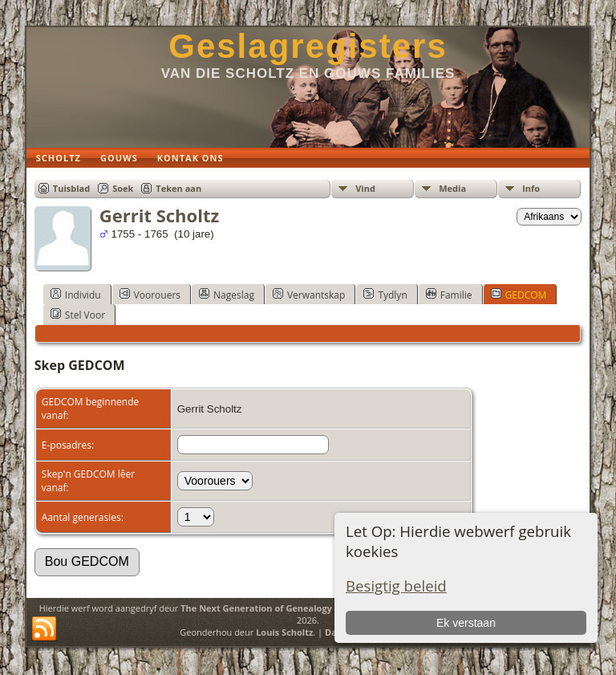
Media (452, 188)
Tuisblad (71, 188)
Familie (449, 295)
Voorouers (150, 295)
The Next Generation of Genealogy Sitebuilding (284, 608)
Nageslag (227, 295)
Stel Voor (78, 315)
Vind (365, 188)
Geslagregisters (308, 46)
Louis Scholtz (284, 632)
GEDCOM (519, 295)
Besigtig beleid (396, 586)
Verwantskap (309, 295)
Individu (76, 295)
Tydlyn (385, 295)
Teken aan (178, 188)
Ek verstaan (466, 623)
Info (531, 188)
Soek (123, 188)
